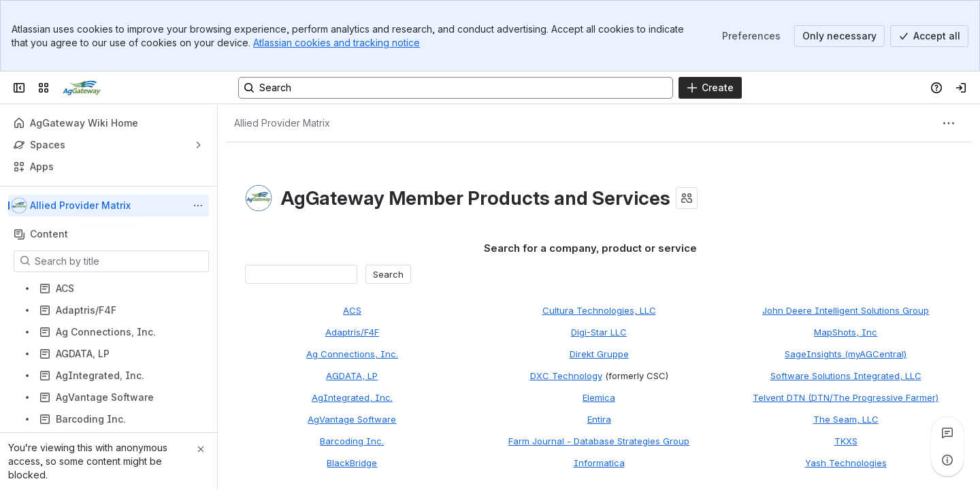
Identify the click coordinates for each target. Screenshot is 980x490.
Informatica (599, 463)
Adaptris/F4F (352, 332)
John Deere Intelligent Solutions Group (846, 310)
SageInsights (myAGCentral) (846, 354)
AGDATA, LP (352, 376)
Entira (599, 419)
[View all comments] (947, 433)
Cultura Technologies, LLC (599, 310)
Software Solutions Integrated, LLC (846, 376)
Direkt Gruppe (599, 354)
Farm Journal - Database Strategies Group (599, 441)
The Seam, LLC (846, 419)
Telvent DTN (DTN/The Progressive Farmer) (846, 397)
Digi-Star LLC (599, 332)
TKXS (846, 441)
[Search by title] (119, 261)
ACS (352, 310)
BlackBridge (352, 463)
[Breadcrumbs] (282, 123)
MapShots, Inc (846, 332)
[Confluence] (82, 88)
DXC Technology (566, 376)
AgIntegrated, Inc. (352, 397)
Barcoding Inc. (352, 441)
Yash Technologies (846, 463)
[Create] (710, 88)
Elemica (599, 397)
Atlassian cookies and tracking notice (337, 43)
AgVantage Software (352, 419)
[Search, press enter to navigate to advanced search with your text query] (456, 88)
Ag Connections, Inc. (352, 354)
